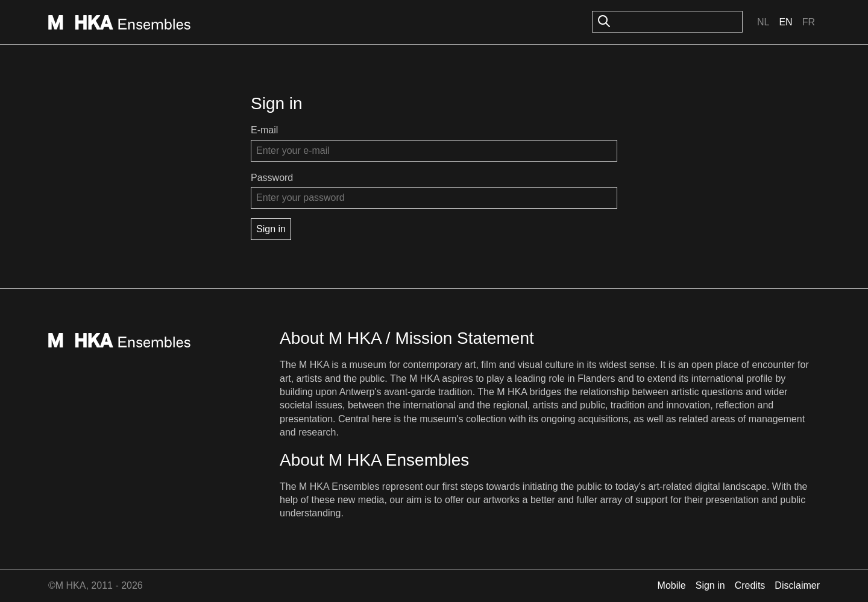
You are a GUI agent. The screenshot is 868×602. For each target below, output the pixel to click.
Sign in (710, 585)
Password (272, 178)
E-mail (264, 130)
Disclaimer (797, 585)
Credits (750, 585)
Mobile (672, 585)
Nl (763, 22)
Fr (809, 22)
